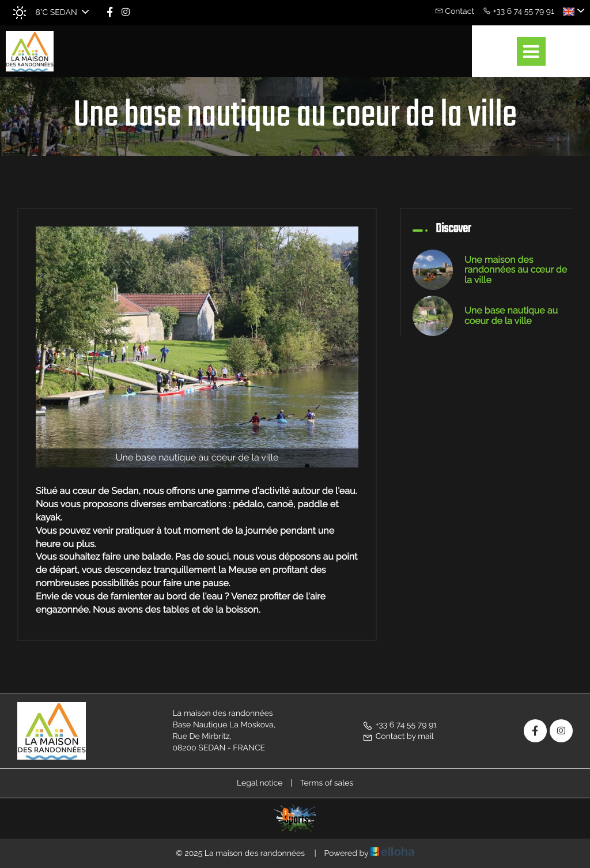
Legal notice (260, 783)
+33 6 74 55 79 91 (400, 725)
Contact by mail (398, 737)
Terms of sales (326, 783)
